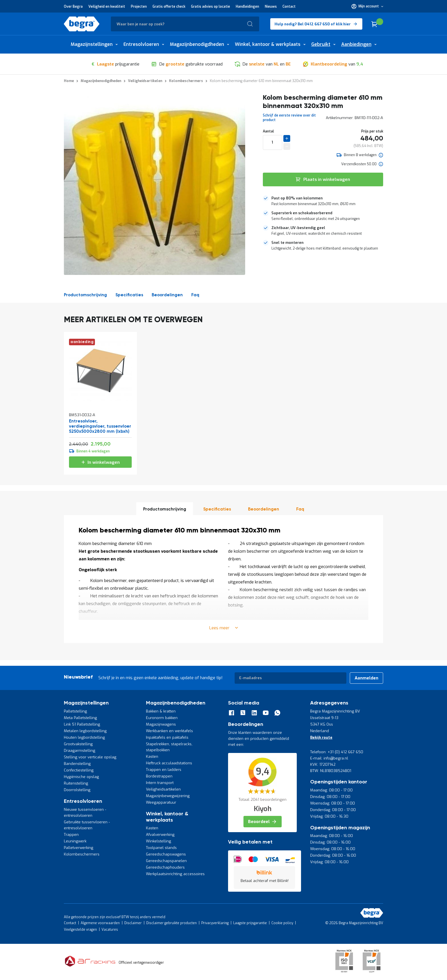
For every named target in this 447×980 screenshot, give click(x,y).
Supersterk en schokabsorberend (302, 213)
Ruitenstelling (76, 783)
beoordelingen (167, 295)
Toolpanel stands (161, 848)
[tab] (323, 201)
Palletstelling (75, 711)
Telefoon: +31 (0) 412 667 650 (337, 752)
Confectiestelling (79, 770)
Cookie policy (282, 923)
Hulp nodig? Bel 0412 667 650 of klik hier (313, 24)
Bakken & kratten (161, 711)
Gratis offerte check (169, 7)
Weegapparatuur (161, 802)
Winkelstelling (159, 841)
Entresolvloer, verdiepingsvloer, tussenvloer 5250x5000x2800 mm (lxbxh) (100, 426)
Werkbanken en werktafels (169, 731)
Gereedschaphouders (165, 867)
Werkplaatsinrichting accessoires (175, 874)
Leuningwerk (75, 841)
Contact (289, 7)
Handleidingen (247, 7)
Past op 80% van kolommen (297, 198)
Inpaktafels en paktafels (167, 737)
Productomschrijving (85, 295)
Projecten (139, 7)
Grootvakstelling (78, 744)
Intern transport (160, 783)
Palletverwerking (79, 848)
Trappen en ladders (164, 770)
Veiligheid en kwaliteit (107, 7)
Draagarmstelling (80, 751)
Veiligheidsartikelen (163, 789)
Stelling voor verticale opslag (90, 757)
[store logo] (82, 24)
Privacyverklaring (215, 923)
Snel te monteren (287, 243)
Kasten (152, 757)
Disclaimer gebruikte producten (171, 923)
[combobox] (185, 24)
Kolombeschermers (82, 854)
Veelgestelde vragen (80, 930)
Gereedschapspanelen (166, 861)
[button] (367, 6)
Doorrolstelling (77, 790)
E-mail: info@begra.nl (329, 758)
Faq (195, 295)
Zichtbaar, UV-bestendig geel (298, 228)
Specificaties (129, 295)
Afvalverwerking (160, 835)
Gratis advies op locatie (211, 7)
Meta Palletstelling (80, 718)
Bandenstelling (77, 764)
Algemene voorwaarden (100, 923)
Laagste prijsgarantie (250, 923)
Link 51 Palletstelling (82, 724)
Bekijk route (321, 737)
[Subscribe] (366, 678)
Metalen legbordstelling (85, 731)
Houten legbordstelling (84, 737)
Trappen (71, 835)
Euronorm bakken (162, 718)
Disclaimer (133, 923)
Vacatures (110, 930)
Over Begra (73, 7)
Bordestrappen (159, 776)
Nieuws (271, 7)
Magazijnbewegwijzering (168, 796)
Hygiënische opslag (81, 777)
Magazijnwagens (161, 724)
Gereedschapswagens (166, 854)
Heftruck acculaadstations (169, 763)
